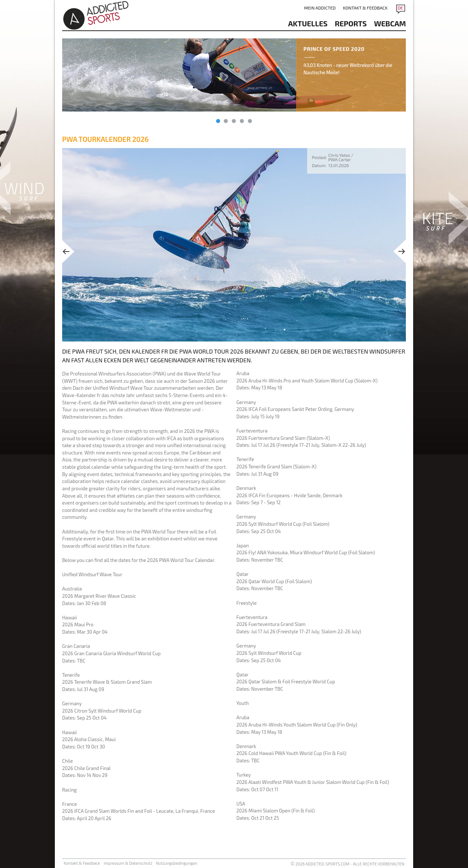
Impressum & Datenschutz (128, 863)
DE (401, 8)
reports (351, 23)
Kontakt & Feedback (365, 8)
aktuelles (308, 23)
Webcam (390, 23)
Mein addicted (320, 8)
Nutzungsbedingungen (176, 863)
